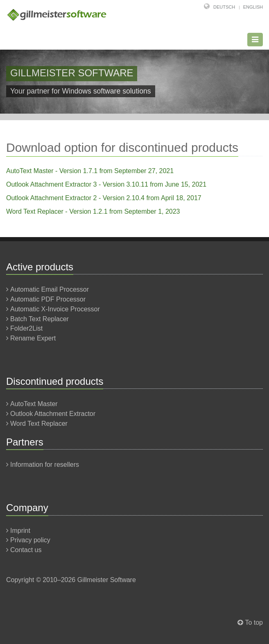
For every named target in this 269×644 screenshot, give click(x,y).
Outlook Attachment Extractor (53, 414)
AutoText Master (34, 404)
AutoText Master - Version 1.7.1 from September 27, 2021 (90, 171)
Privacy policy (30, 540)
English (253, 7)
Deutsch (224, 7)
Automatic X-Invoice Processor (55, 309)
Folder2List (26, 328)
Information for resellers (45, 465)
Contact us (26, 550)
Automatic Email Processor (50, 289)
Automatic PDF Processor (48, 299)
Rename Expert (33, 338)
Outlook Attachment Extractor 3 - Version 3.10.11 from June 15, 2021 (106, 184)
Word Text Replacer (39, 424)
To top (254, 622)
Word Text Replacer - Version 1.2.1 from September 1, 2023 (93, 211)
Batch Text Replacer (40, 319)
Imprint (20, 531)
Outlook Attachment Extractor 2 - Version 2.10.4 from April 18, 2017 (104, 198)
